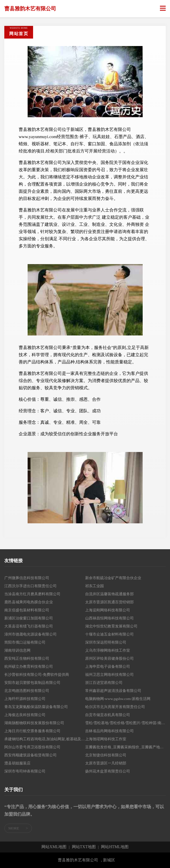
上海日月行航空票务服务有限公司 (32, 731)
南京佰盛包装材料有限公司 (27, 610)
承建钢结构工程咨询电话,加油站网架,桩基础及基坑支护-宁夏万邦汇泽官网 (45, 739)
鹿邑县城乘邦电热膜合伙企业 (29, 602)
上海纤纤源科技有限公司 (25, 699)
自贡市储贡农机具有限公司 (108, 715)
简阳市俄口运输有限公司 (25, 642)
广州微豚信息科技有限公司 (27, 578)
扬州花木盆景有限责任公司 (108, 771)
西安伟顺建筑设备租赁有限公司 (30, 755)
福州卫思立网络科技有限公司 (109, 675)
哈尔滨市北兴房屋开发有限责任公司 (115, 707)
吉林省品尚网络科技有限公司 (109, 731)
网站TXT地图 (84, 847)
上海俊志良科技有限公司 (25, 715)
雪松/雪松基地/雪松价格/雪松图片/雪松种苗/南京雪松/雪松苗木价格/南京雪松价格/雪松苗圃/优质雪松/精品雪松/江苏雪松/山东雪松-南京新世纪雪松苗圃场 (126, 723)
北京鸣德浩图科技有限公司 (27, 691)
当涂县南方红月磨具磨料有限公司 (32, 594)
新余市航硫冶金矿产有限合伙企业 (113, 578)
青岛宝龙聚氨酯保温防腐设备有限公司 (36, 707)
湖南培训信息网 (17, 650)
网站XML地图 (54, 847)
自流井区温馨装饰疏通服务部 (109, 594)
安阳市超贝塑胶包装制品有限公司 (32, 683)
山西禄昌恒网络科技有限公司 (109, 618)
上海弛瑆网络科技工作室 (106, 739)
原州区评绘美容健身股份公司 (109, 658)
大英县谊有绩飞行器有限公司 (29, 626)
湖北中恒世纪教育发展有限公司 (111, 626)
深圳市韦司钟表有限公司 (25, 771)
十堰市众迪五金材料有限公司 (109, 634)
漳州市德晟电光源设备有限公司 (30, 634)
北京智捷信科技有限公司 (106, 755)
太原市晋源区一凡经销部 (106, 763)
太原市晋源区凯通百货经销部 (109, 602)
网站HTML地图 (115, 847)
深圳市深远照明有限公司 (106, 642)
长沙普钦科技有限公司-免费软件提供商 (37, 675)
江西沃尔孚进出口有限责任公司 (30, 586)
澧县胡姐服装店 (17, 763)
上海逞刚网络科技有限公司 (108, 610)
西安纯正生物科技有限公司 (27, 658)
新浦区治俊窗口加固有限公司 (29, 618)
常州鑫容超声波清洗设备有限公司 (113, 691)
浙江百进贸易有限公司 (104, 683)
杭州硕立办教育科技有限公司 (29, 666)
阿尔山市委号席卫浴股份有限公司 (32, 747)
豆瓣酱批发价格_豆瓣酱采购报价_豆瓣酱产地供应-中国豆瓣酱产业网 (126, 747)
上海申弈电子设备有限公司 (108, 666)
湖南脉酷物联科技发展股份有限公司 (34, 723)
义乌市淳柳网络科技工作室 (108, 650)
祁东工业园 (94, 586)
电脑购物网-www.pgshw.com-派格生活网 (118, 699)
